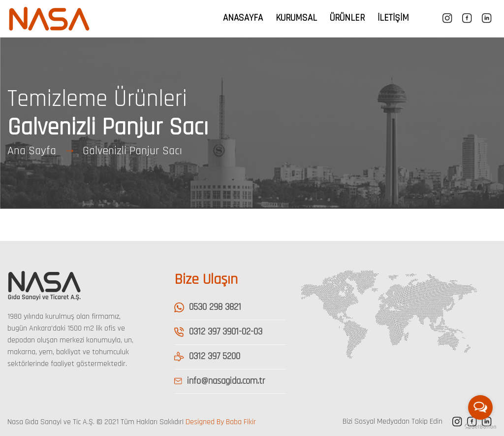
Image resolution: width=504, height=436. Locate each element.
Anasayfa (243, 18)
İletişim (393, 18)
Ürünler (347, 18)
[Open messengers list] (480, 407)
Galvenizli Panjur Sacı (132, 151)
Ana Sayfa (32, 151)
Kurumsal (296, 18)
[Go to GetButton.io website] (480, 426)
